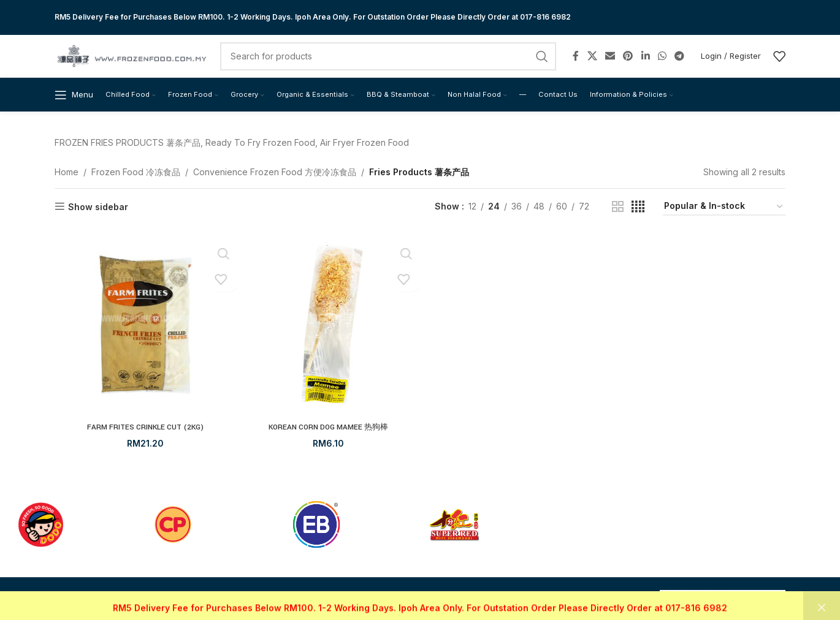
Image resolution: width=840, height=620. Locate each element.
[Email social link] (610, 55)
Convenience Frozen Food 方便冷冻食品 (275, 174)
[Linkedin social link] (645, 55)
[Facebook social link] (576, 55)
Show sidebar (98, 209)
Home (67, 174)
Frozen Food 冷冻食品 (136, 174)
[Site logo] (131, 54)
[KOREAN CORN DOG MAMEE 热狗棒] (329, 327)
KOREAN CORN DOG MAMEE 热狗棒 (329, 429)
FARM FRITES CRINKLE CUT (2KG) (146, 429)
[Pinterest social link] (628, 55)
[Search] (388, 55)
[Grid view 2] (618, 209)
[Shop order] (724, 209)
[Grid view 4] (638, 209)
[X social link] (592, 55)
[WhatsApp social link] (662, 55)
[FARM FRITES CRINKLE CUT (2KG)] (146, 327)
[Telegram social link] (680, 55)
